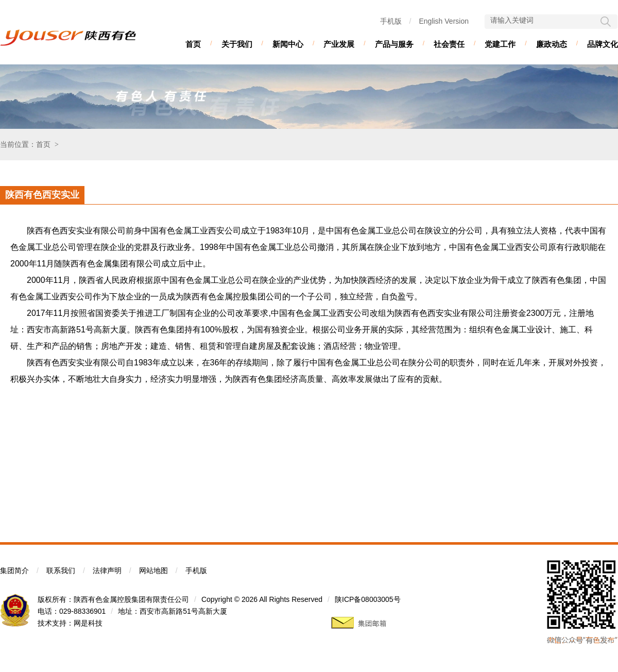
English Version (444, 21)
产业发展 (339, 44)
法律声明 (107, 570)
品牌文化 (603, 44)
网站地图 (153, 570)
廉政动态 (552, 44)
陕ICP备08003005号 (368, 599)
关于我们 (237, 44)
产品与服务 (394, 44)
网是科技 (88, 623)
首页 (193, 44)
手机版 (391, 21)
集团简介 (14, 570)
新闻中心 (288, 44)
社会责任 (449, 44)
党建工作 (500, 44)
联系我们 (61, 570)
